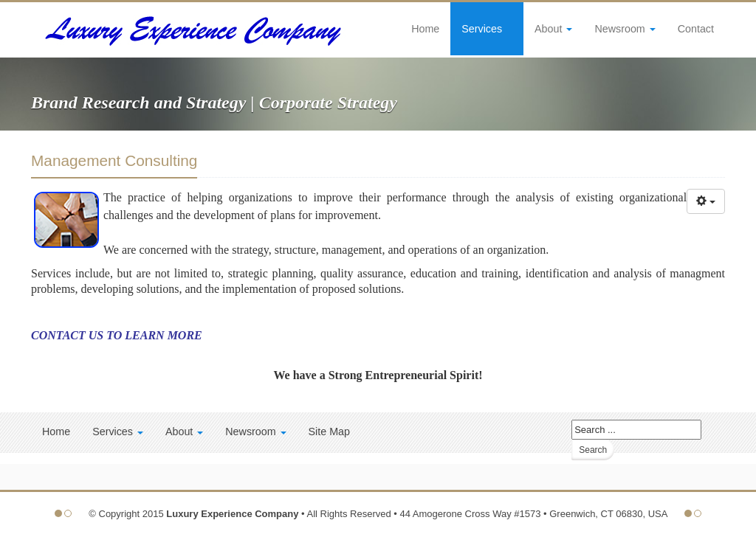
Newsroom (625, 29)
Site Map (329, 432)
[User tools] (706, 201)
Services (487, 29)
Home (425, 29)
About (553, 29)
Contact (696, 29)
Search (593, 450)
